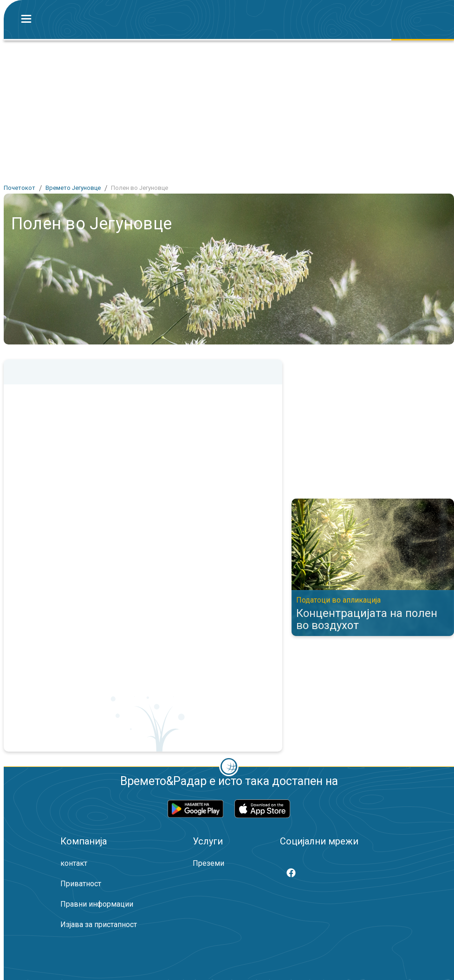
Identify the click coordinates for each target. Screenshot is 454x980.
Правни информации (97, 904)
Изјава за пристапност (99, 925)
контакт (74, 863)
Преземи (208, 863)
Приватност (81, 884)
